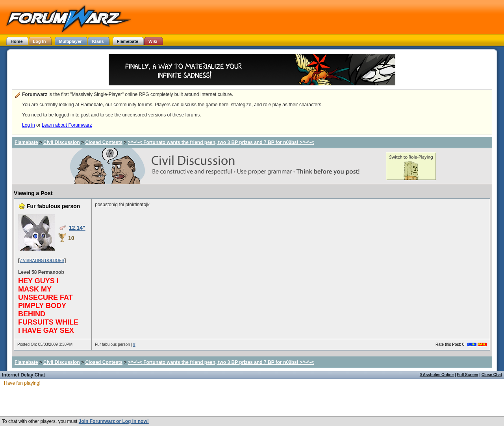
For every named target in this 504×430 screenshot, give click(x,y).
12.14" (77, 228)
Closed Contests (104, 142)
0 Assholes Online (437, 375)
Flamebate (26, 142)
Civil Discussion (62, 142)
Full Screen (468, 375)
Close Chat (492, 375)
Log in (29, 125)
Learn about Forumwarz (67, 125)
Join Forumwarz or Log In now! (114, 421)
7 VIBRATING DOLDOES (42, 261)
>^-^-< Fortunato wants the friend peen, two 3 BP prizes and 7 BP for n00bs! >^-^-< (221, 142)
